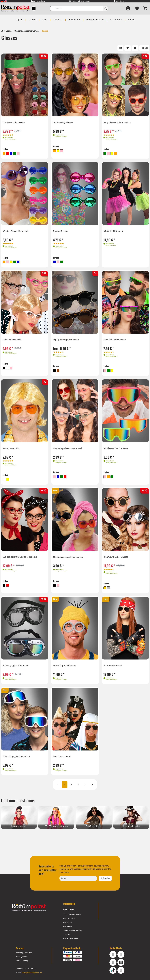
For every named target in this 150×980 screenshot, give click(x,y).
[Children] (58, 21)
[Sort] (135, 48)
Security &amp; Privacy (73, 934)
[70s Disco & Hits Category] (94, 821)
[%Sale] (131, 21)
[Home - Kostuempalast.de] (29, 911)
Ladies (9, 31)
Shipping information (72, 918)
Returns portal (69, 922)
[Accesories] (116, 21)
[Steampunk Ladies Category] (131, 821)
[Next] (92, 788)
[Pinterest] (121, 973)
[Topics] (19, 21)
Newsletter (68, 930)
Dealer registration (71, 942)
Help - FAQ (68, 926)
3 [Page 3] (78, 788)
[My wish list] (137, 9)
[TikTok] (113, 973)
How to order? (69, 912)
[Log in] (128, 9)
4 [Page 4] (85, 788)
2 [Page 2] (71, 788)
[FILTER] (128, 48)
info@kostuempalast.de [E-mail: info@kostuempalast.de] (32, 976)
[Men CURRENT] (45, 21)
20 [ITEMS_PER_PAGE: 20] (144, 48)
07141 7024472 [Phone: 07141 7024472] (29, 972)
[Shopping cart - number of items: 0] (145, 8)
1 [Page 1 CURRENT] (65, 788)
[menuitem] (2, 1)
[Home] (2, 31)
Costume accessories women (26, 31)
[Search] (79, 8)
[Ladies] (33, 21)
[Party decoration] (95, 21)
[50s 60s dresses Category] (19, 821)
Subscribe (105, 881)
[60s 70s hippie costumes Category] (56, 821)
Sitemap (67, 938)
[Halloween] (74, 21)
